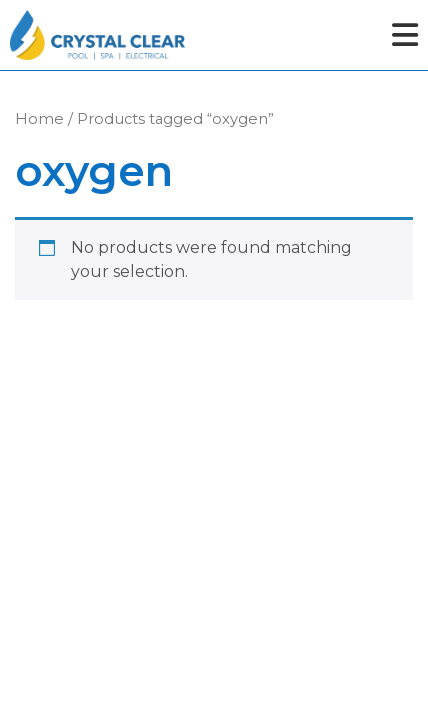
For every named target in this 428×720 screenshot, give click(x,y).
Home (39, 119)
